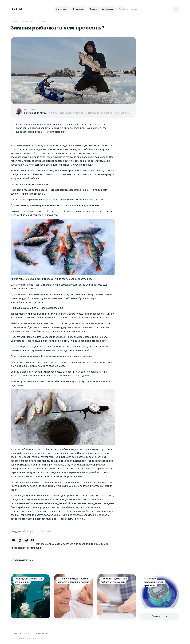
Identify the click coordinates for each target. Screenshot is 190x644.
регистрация (34, 548)
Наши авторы (43, 634)
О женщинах (78, 9)
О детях (93, 9)
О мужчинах (62, 9)
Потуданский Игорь (35, 113)
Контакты (28, 634)
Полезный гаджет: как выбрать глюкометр (114, 580)
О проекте (16, 634)
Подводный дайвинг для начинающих (29, 580)
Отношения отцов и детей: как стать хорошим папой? (69, 582)
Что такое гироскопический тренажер (154, 582)
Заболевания (108, 9)
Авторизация (18, 548)
